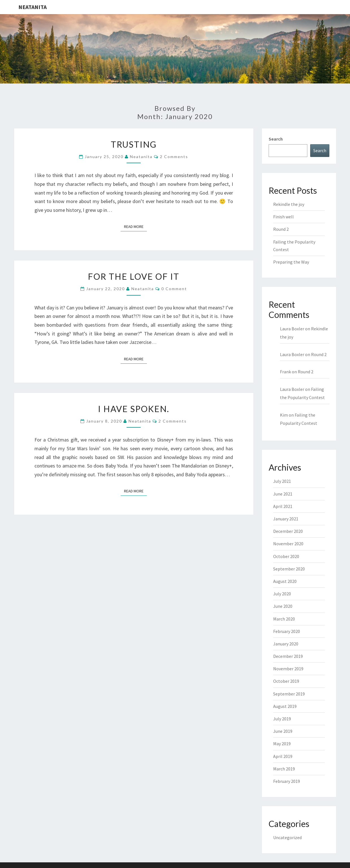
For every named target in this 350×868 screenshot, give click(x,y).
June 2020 (283, 606)
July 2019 (282, 719)
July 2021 (282, 481)
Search (276, 139)
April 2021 (283, 506)
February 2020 (287, 631)
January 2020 (286, 644)
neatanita (141, 157)
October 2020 (286, 556)
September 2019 (289, 694)
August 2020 (285, 581)
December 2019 (288, 656)
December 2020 (288, 531)
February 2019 (287, 781)
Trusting (134, 144)
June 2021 (283, 494)
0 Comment (174, 289)
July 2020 (282, 594)
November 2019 (288, 669)
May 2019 (282, 744)
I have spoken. (134, 409)
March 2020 (284, 619)
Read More (135, 226)
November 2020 (288, 544)
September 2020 (289, 569)
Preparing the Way (291, 262)
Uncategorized (287, 837)
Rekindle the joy (289, 204)
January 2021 (286, 519)
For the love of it (134, 276)
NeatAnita (32, 7)
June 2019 (283, 731)
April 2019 (283, 756)
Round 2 (281, 229)
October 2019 (286, 681)
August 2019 (285, 706)
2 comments (174, 157)
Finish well (283, 217)
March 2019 (284, 769)
